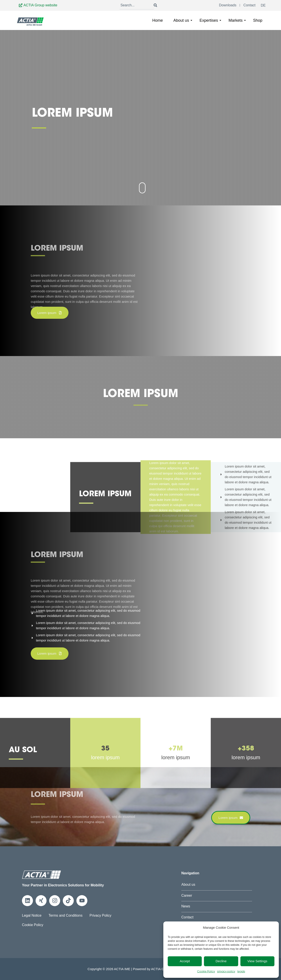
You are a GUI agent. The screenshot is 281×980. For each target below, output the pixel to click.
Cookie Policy (206, 972)
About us (183, 20)
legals (241, 972)
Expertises (210, 20)
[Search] (137, 5)
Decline (221, 961)
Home (158, 20)
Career (187, 895)
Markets (237, 20)
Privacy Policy (101, 915)
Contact (187, 917)
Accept (185, 961)
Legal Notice (32, 915)
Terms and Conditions (66, 915)
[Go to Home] (30, 21)
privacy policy (226, 972)
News (186, 906)
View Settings (257, 961)
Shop (258, 20)
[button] (50, 313)
